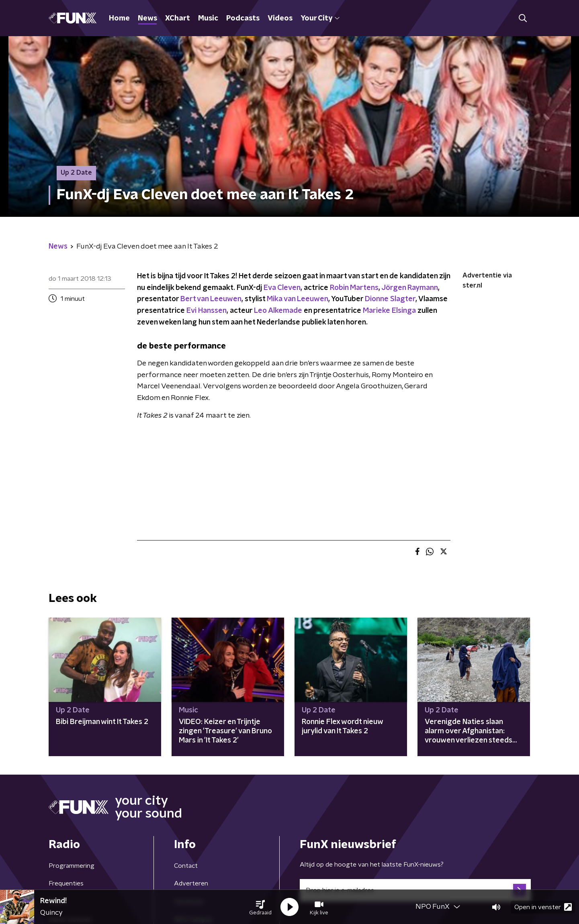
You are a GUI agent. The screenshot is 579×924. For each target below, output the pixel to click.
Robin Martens (354, 288)
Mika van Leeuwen (298, 299)
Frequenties (66, 883)
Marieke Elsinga (389, 311)
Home (119, 18)
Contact (186, 866)
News (147, 18)
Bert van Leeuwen (211, 299)
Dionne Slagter (390, 299)
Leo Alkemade (278, 311)
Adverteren (191, 883)
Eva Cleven (282, 288)
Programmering (72, 866)
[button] (260, 907)
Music (208, 18)
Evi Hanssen (207, 311)
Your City (320, 18)
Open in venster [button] (543, 907)
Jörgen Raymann (410, 288)
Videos (280, 18)
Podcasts (243, 18)
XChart (178, 18)
